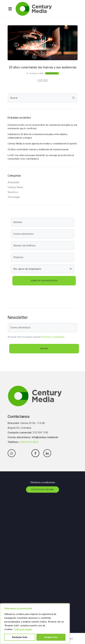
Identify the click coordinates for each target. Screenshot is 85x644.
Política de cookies (23, 629)
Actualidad (13, 182)
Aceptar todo (51, 637)
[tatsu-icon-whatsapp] (12, 453)
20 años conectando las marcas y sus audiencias (43, 67)
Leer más (43, 80)
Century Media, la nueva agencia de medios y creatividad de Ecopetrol (42, 144)
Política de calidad (43, 490)
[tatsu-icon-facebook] (36, 453)
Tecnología (14, 197)
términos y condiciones (53, 337)
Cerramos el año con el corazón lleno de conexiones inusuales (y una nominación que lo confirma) (42, 127)
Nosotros (52, 73)
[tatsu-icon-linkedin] (47, 453)
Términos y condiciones (43, 482)
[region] (35, 624)
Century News (15, 187)
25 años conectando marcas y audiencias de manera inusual (38, 149)
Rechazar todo (20, 637)
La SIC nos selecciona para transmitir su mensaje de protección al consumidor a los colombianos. (41, 157)
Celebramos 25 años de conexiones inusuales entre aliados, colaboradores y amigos (38, 136)
